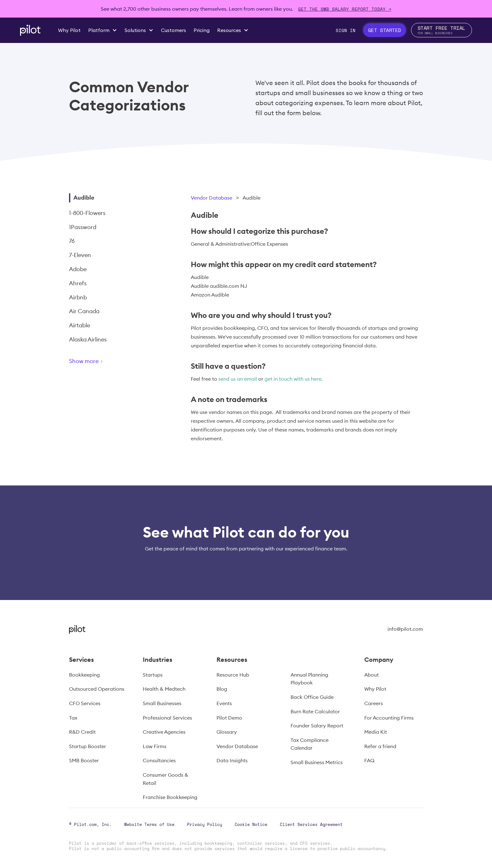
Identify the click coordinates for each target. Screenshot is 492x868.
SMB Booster (84, 760)
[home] (30, 30)
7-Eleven (80, 255)
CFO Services (85, 703)
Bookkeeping (84, 675)
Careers (374, 703)
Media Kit (376, 732)
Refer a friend (380, 746)
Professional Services (167, 718)
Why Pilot (375, 689)
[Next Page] (108, 362)
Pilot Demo (229, 718)
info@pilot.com (405, 629)
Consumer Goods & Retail (166, 779)
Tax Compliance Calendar (310, 744)
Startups (153, 675)
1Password (83, 227)
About (372, 675)
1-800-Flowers (87, 213)
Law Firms (155, 746)
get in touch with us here (293, 379)
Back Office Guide (312, 697)
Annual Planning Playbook (309, 679)
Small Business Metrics (317, 762)
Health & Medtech (164, 689)
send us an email (238, 379)
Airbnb (78, 297)
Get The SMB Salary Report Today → (345, 9)
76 (72, 241)
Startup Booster (88, 746)
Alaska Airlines (88, 339)
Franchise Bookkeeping (170, 797)
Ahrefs (78, 283)
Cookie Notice (251, 824)
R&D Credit (82, 732)
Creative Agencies (164, 732)
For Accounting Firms (389, 718)
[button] (103, 30)
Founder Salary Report (317, 726)
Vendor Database (211, 198)
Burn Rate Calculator (315, 711)
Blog (222, 689)
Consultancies (159, 760)
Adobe (78, 269)
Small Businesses (162, 703)
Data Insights (232, 760)
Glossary (227, 732)
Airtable (80, 325)
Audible (84, 198)
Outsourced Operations (97, 689)
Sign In (346, 30)
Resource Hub (233, 675)
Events (224, 703)
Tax (73, 718)
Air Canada (84, 311)
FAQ (369, 760)
